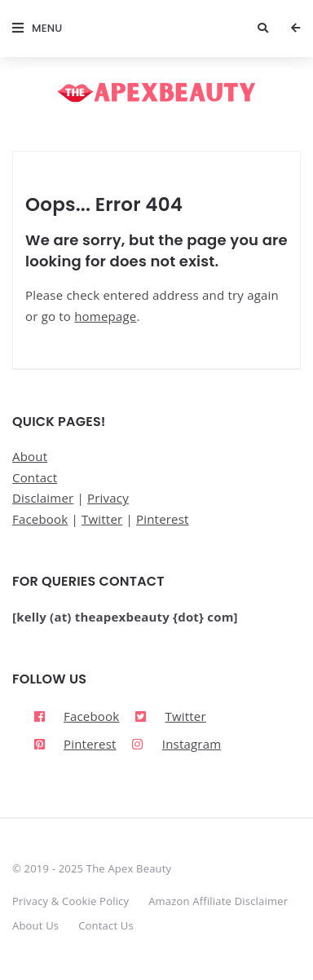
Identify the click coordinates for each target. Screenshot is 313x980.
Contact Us (106, 925)
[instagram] (174, 745)
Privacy (108, 498)
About (30, 456)
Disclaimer (43, 498)
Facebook (40, 519)
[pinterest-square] (75, 745)
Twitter (102, 519)
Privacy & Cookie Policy (71, 901)
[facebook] (76, 716)
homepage (105, 316)
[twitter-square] (170, 716)
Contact (35, 477)
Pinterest (163, 519)
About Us (35, 925)
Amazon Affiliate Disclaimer (218, 901)
